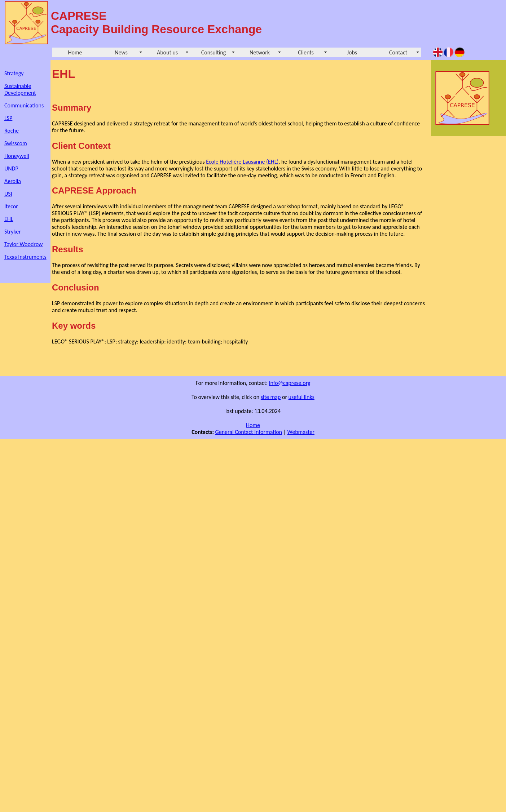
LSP (8, 118)
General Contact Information (249, 432)
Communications (24, 105)
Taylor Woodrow (23, 244)
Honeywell (17, 156)
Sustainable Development (20, 89)
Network (260, 52)
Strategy (14, 73)
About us (167, 52)
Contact (398, 52)
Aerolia (13, 181)
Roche (12, 131)
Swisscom (16, 143)
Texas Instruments (25, 257)
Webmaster (301, 432)
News (121, 52)
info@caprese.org (290, 383)
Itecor (11, 206)
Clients (306, 52)
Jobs (352, 52)
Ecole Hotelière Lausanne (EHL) (242, 162)
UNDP (11, 168)
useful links (302, 397)
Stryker (13, 232)
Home (75, 52)
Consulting (214, 52)
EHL (9, 219)
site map (271, 397)
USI (8, 194)
